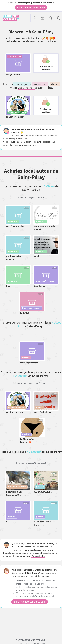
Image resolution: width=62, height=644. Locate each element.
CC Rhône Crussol (22, 547)
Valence (22, 197)
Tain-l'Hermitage (25, 383)
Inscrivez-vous (18, 136)
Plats (31, 334)
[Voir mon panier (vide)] (50, 18)
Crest (43, 463)
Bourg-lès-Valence (35, 197)
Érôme (42, 383)
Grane (37, 463)
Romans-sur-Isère (25, 463)
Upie (36, 383)
